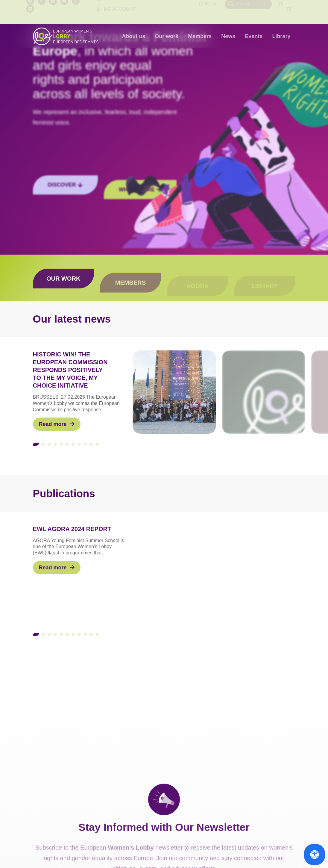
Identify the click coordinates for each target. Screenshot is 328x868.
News (228, 36)
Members (200, 36)
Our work (167, 36)
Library (281, 36)
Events (254, 36)
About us (133, 36)
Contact (210, 12)
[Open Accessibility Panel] (315, 855)
